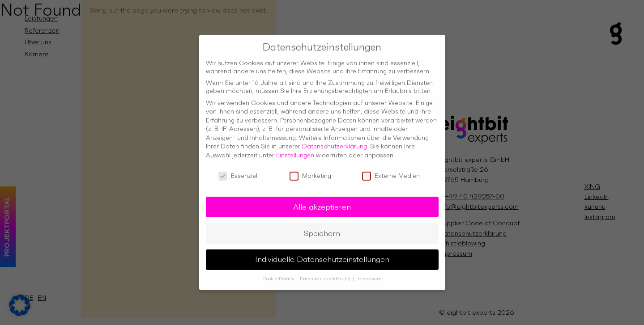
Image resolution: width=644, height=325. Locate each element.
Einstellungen (295, 152)
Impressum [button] (369, 276)
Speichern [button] (322, 230)
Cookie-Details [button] (279, 276)
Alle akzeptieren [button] (322, 203)
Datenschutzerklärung (335, 143)
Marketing (310, 172)
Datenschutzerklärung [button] (326, 276)
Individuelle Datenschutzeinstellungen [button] (322, 256)
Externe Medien (391, 172)
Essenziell (239, 172)
